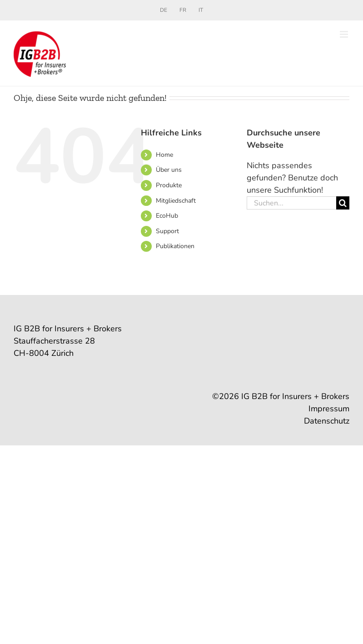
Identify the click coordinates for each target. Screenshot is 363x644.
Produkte (169, 185)
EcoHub (167, 216)
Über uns (169, 170)
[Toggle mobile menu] (345, 34)
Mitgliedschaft (176, 201)
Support (167, 231)
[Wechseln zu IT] (201, 10)
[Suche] (343, 203)
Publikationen (175, 246)
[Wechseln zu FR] (183, 10)
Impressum (329, 409)
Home (164, 155)
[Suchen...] (291, 203)
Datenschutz (327, 421)
